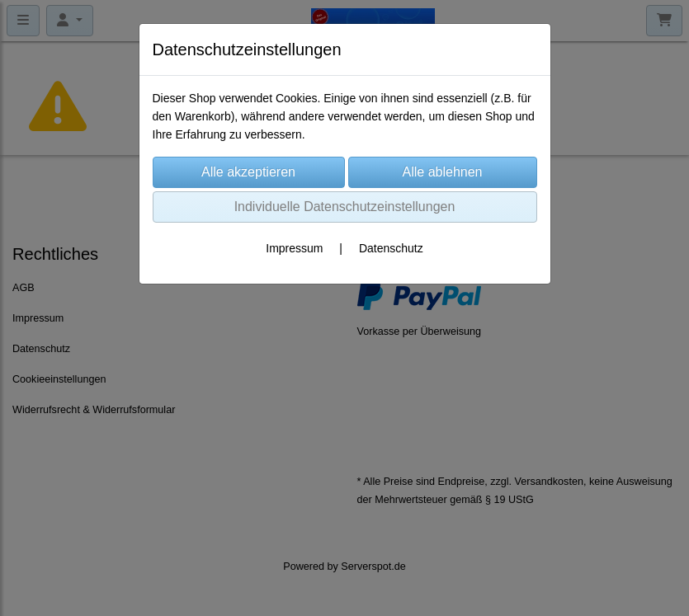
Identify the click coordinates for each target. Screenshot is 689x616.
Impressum (294, 248)
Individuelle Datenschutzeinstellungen (345, 207)
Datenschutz (391, 248)
